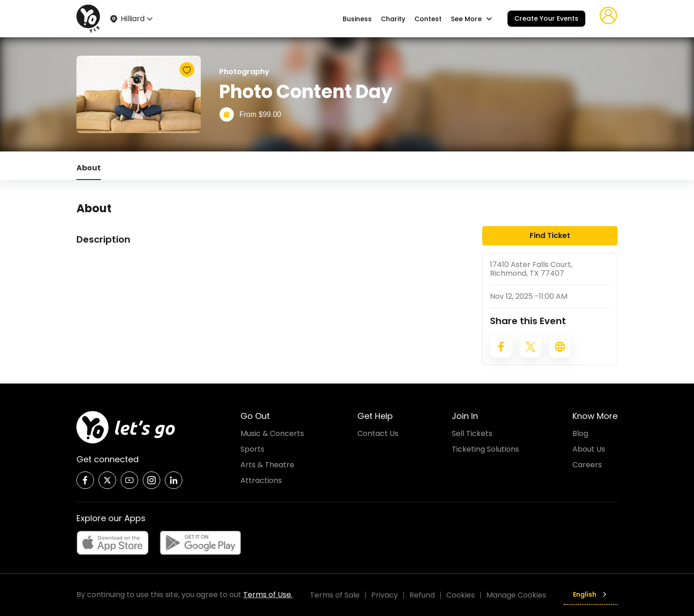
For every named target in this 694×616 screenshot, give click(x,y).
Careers (587, 465)
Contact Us (378, 433)
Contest (428, 19)
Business (357, 19)
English (591, 594)
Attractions (261, 480)
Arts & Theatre (267, 465)
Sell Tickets (472, 433)
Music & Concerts (272, 433)
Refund (422, 595)
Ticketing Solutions (485, 449)
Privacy (385, 595)
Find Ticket (550, 235)
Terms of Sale (335, 595)
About (89, 168)
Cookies (461, 595)
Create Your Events (546, 18)
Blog (580, 433)
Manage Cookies (516, 595)
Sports (252, 449)
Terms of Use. (268, 595)
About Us (589, 449)
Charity (393, 19)
